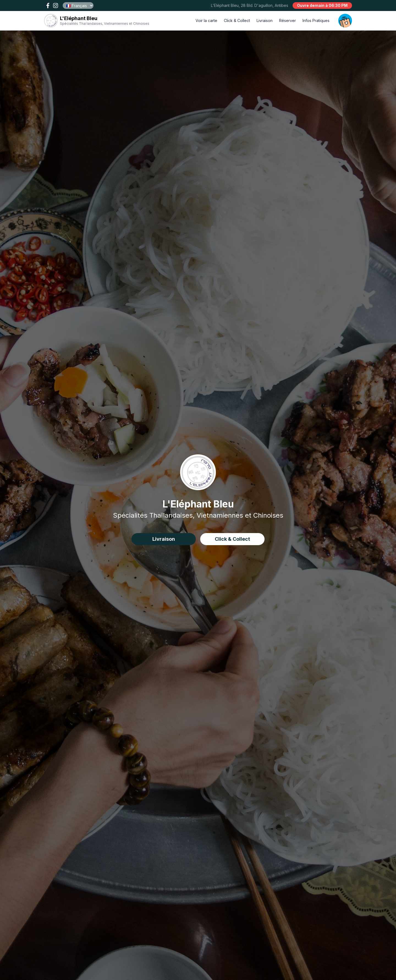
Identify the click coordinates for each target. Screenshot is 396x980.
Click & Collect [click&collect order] (232, 539)
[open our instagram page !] (56, 6)
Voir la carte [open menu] (206, 20)
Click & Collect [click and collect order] (237, 20)
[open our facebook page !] (48, 6)
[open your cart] (345, 21)
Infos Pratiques (316, 20)
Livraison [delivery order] (265, 20)
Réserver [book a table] (288, 20)
